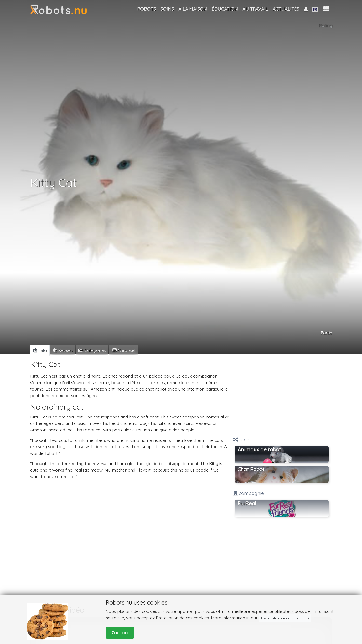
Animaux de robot (259, 449)
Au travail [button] (255, 9)
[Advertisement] (282, 396)
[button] (326, 9)
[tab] (40, 350)
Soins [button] (167, 9)
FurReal (247, 503)
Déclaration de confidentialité (285, 618)
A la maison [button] (193, 9)
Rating (326, 25)
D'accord (120, 633)
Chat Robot (251, 469)
